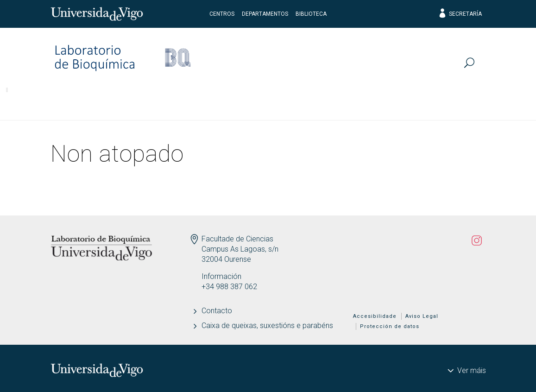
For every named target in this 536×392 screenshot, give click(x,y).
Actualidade (360, 104)
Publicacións (194, 104)
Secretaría (460, 14)
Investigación (110, 104)
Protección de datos (390, 326)
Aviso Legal (422, 316)
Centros (222, 14)
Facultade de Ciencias (237, 239)
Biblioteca (311, 14)
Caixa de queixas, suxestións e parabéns (267, 326)
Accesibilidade (375, 316)
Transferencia (278, 104)
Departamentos (265, 14)
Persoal (39, 104)
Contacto (217, 311)
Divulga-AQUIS (443, 104)
